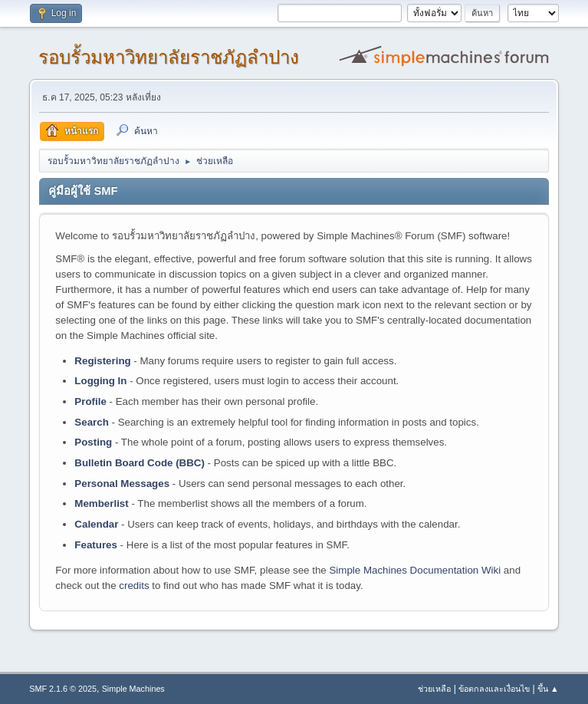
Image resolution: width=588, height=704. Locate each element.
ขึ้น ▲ (548, 689)
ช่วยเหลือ (434, 689)
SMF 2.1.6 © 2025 (63, 689)
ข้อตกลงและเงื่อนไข (494, 689)
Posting (93, 442)
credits (134, 586)
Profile (90, 401)
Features (96, 545)
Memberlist (101, 503)
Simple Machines (133, 689)
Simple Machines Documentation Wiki (415, 570)
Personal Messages (122, 484)
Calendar (96, 524)
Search (91, 422)
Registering (102, 361)
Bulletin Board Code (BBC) (140, 463)
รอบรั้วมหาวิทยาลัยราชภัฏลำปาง (169, 57)
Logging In (100, 381)
